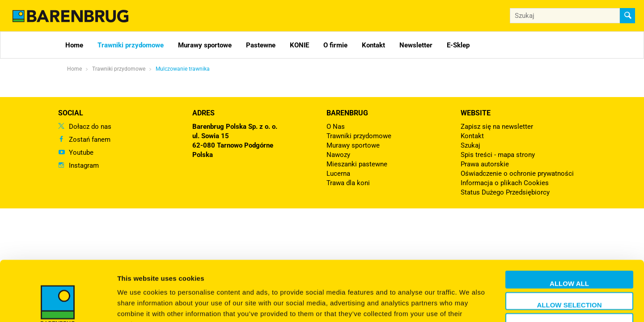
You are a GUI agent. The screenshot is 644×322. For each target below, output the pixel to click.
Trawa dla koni (348, 183)
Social (71, 113)
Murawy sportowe (205, 45)
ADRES (203, 113)
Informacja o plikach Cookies (505, 183)
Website (476, 113)
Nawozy (338, 155)
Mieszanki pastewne (357, 164)
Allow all (569, 227)
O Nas (336, 127)
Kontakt (373, 45)
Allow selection (570, 248)
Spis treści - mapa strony (498, 155)
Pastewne (261, 45)
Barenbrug (347, 113)
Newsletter (416, 45)
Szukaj (470, 145)
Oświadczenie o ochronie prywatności (517, 174)
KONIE (299, 45)
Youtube (81, 153)
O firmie (335, 45)
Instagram (84, 165)
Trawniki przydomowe (131, 45)
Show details (469, 304)
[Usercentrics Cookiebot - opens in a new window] (58, 305)
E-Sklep (458, 45)
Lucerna (338, 174)
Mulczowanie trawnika (183, 69)
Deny (569, 269)
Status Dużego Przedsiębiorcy (505, 192)
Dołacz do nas (90, 127)
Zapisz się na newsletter (497, 127)
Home (74, 45)
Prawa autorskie (485, 164)
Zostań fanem (90, 140)
